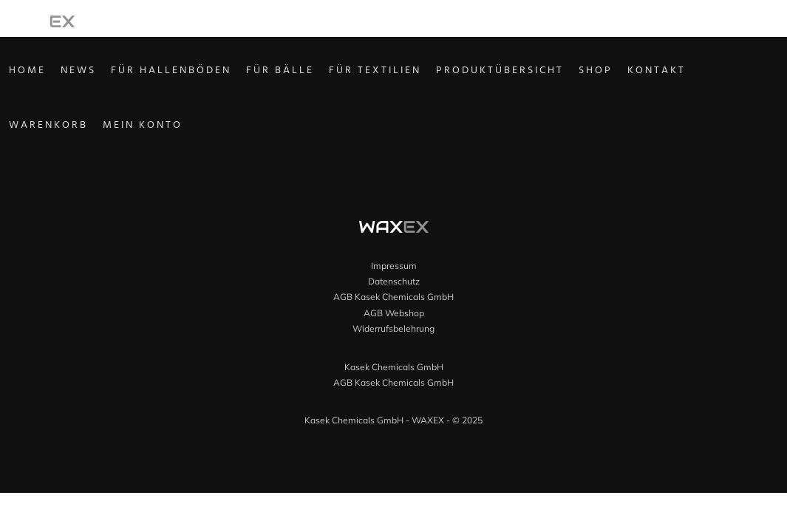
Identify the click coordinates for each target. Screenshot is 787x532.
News (99, 73)
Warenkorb (69, 128)
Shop (616, 73)
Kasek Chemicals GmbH (394, 367)
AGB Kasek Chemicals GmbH (393, 297)
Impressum (394, 266)
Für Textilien (396, 73)
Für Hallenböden (192, 73)
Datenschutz (394, 281)
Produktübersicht (521, 73)
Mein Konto (163, 128)
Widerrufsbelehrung (393, 328)
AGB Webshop (394, 313)
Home (48, 73)
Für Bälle (301, 73)
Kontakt (677, 73)
